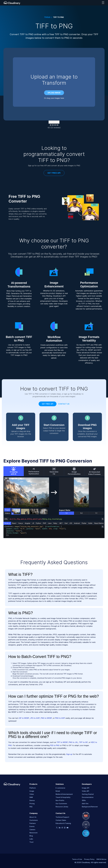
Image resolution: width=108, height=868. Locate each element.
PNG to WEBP (46, 718)
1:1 (96, 513)
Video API (85, 791)
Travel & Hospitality (63, 797)
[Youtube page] (67, 828)
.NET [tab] (61, 523)
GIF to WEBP (24, 718)
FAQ (31, 807)
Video (32, 794)
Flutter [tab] (84, 523)
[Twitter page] (57, 828)
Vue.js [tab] (21, 523)
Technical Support (62, 817)
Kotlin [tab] (90, 523)
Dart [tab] (66, 523)
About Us (33, 817)
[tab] (14, 471)
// (36, 519)
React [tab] (14, 523)
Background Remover (90, 807)
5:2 (81, 513)
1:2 (66, 513)
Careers (32, 830)
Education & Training (63, 823)
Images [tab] (7, 510)
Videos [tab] (7, 513)
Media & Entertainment (64, 794)
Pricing (32, 804)
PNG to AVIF (60, 718)
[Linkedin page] (60, 828)
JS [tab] (33, 523)
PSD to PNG (55, 745)
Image (32, 791)
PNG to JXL (73, 742)
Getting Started (88, 794)
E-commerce (60, 788)
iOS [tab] (71, 523)
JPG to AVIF (35, 718)
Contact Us (64, 404)
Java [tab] (50, 523)
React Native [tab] (99, 523)
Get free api (48, 404)
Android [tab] (77, 523)
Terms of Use (77, 859)
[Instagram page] (65, 828)
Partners (33, 823)
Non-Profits (60, 800)
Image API (86, 788)
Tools (47, 17)
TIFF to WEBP (62, 742)
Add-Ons (85, 804)
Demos (32, 800)
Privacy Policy (89, 859)
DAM (31, 797)
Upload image (54, 93)
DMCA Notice (101, 859)
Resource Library (62, 807)
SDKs (84, 800)
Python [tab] (38, 523)
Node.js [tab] (7, 523)
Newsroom (34, 833)
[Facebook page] (62, 828)
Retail (58, 791)
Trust (31, 842)
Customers (34, 820)
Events (32, 826)
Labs (31, 839)
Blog (31, 836)
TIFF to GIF (83, 742)
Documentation (88, 797)
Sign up (69, 754)
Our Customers (61, 804)
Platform (33, 788)
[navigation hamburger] (103, 3)
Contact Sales (61, 820)
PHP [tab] (45, 523)
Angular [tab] (28, 523)
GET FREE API (54, 173)
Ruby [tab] (55, 523)
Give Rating (54, 122)
